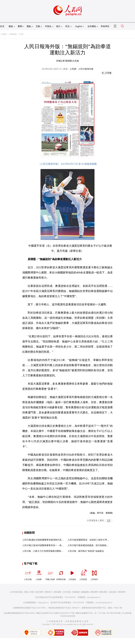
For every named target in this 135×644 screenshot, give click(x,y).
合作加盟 (67, 592)
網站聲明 (94, 592)
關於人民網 (29, 592)
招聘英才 (48, 592)
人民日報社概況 (16, 592)
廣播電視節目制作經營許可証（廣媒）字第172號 (102, 608)
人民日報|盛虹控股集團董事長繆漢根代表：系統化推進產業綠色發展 (55, 540)
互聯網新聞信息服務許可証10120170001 (29, 608)
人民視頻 (72, 574)
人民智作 (94, 574)
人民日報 (28, 574)
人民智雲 (83, 574)
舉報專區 (105, 26)
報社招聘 (39, 592)
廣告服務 (58, 592)
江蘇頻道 (13, 34)
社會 (21, 34)
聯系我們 (122, 592)
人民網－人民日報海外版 (82, 69)
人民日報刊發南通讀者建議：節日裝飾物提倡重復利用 (93, 545)
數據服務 (85, 592)
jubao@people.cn (94, 597)
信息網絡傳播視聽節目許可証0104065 (19, 613)
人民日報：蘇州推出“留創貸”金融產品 (86, 551)
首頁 (2, 26)
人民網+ (39, 574)
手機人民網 (50, 574)
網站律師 (103, 592)
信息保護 (112, 592)
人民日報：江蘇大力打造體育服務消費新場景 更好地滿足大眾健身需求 (56, 551)
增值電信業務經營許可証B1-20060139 (64, 608)
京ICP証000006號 (114, 613)
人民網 (3, 34)
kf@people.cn (43, 603)
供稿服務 (76, 592)
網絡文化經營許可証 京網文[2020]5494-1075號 (55, 613)
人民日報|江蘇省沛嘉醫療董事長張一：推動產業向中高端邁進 (52, 545)
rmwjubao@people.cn (104, 603)
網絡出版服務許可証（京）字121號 (90, 613)
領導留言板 (61, 574)
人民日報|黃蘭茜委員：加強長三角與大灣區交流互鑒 (93, 540)
